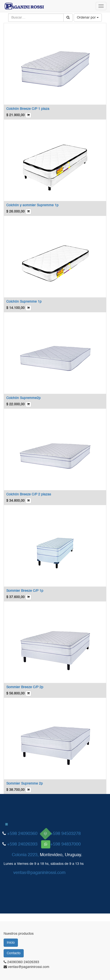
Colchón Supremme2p (23, 398)
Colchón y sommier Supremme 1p (32, 205)
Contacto (14, 953)
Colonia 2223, (25, 855)
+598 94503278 (66, 834)
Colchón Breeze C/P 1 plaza (28, 109)
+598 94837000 (66, 844)
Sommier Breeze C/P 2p (25, 687)
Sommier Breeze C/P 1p (25, 591)
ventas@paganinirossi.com (39, 873)
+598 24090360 (22, 834)
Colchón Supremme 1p (24, 302)
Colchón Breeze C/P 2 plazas (29, 494)
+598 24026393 (22, 844)
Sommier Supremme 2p (25, 784)
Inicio (11, 943)
